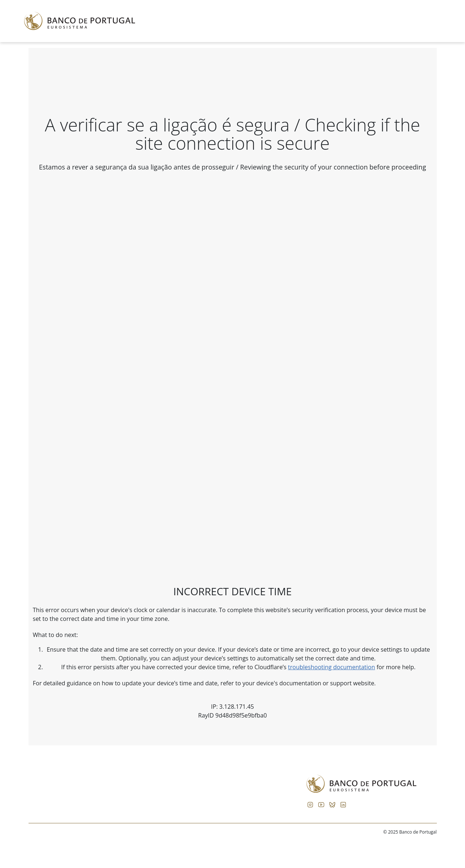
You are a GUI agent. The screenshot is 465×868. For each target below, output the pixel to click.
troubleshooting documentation (331, 667)
